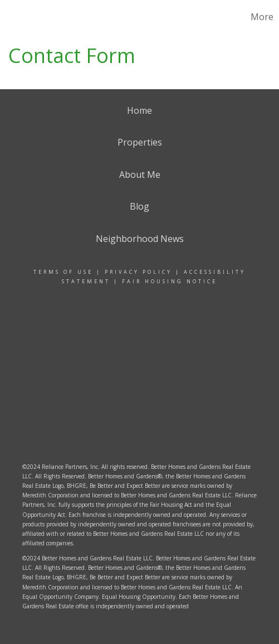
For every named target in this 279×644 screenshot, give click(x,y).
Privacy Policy (138, 272)
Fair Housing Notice (170, 281)
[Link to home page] (23, 17)
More (262, 17)
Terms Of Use (63, 272)
